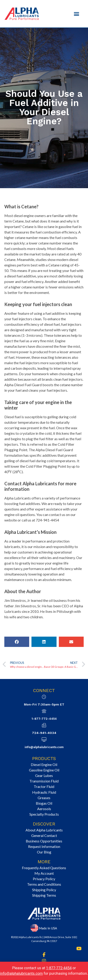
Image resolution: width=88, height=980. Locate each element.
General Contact (44, 835)
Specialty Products (44, 814)
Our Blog (44, 852)
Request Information (44, 846)
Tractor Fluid (44, 786)
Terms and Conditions (44, 884)
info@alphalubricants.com (44, 747)
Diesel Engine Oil (44, 764)
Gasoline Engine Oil (44, 770)
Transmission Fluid (44, 781)
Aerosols (44, 809)
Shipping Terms (44, 895)
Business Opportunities (44, 841)
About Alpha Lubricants (44, 830)
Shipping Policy (44, 890)
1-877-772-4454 (44, 719)
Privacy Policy (44, 879)
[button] (77, 14)
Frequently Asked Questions (44, 868)
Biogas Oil (44, 803)
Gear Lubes (44, 775)
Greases (44, 798)
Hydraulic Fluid (44, 792)
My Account (44, 873)
